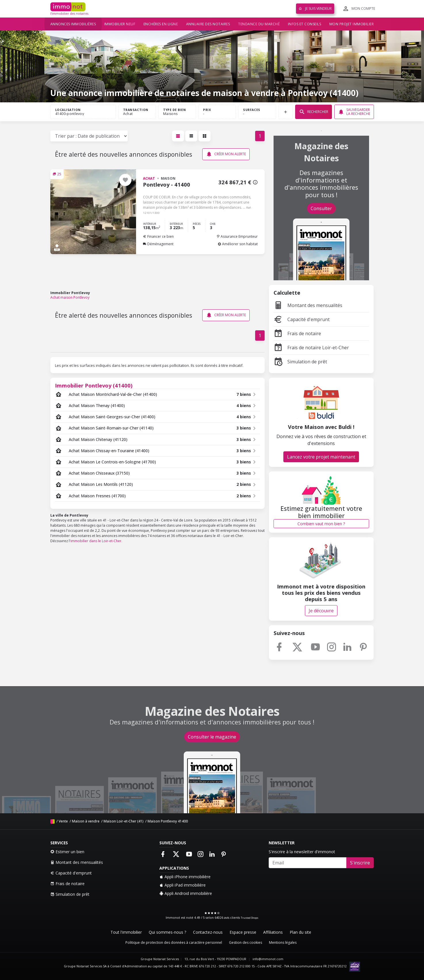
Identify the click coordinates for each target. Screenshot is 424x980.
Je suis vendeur (315, 8)
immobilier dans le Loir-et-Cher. (96, 541)
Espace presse (243, 932)
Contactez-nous (208, 932)
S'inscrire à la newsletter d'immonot (302, 852)
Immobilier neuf (120, 24)
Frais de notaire (297, 333)
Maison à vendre (86, 821)
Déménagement (158, 244)
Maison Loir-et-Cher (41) (124, 821)
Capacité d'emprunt (302, 319)
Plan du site (300, 932)
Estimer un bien (67, 852)
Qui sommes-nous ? (167, 932)
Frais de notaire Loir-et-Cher (311, 348)
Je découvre (321, 611)
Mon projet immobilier (352, 24)
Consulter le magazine (212, 737)
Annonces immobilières (73, 24)
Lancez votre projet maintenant (321, 457)
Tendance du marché (259, 24)
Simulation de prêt (300, 362)
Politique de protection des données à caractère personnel (174, 942)
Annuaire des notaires (208, 24)
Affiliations (273, 932)
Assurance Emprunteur (237, 236)
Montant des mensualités (308, 305)
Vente (63, 821)
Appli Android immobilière (186, 893)
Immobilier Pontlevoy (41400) (94, 385)
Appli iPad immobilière (183, 885)
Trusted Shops (250, 918)
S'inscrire (360, 863)
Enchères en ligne (161, 24)
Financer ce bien (158, 236)
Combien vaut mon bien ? (321, 524)
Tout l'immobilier (126, 932)
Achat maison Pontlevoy (70, 297)
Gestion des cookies (246, 942)
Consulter (321, 208)
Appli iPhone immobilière (185, 877)
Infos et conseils (305, 24)
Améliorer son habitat (238, 244)
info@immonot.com (268, 959)
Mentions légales (283, 942)
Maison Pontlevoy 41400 (168, 821)
